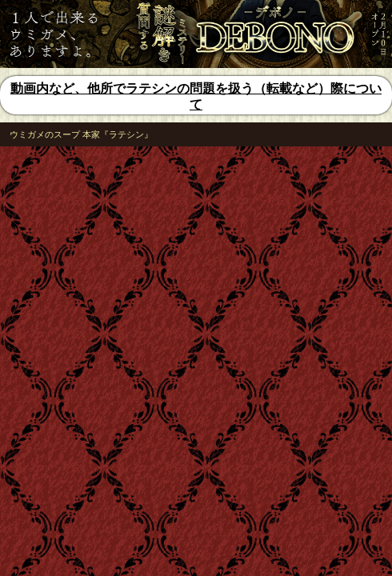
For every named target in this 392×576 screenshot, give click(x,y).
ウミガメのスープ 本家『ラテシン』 (81, 134)
